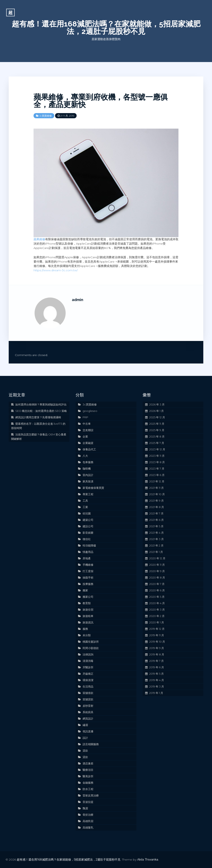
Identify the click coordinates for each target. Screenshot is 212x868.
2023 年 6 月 (157, 475)
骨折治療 (88, 815)
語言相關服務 (91, 744)
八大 (85, 456)
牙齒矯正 (88, 674)
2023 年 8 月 (157, 462)
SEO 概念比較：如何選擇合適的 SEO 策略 (41, 411)
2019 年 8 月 (157, 654)
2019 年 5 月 (157, 674)
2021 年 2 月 (156, 545)
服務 (85, 629)
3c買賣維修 (46, 116)
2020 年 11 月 (157, 565)
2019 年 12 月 (157, 629)
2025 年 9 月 (157, 430)
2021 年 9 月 (157, 501)
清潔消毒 (88, 661)
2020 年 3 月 (157, 610)
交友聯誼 (88, 430)
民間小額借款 (91, 648)
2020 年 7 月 (157, 584)
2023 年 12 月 (157, 449)
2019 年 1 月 (156, 693)
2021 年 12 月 (157, 481)
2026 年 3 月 (157, 404)
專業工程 (88, 494)
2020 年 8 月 (157, 577)
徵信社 (87, 539)
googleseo (90, 411)
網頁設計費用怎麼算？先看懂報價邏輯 (38, 417)
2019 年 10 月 (157, 642)
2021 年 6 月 (157, 520)
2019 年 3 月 (157, 686)
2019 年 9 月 (157, 648)
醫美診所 (88, 776)
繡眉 (85, 725)
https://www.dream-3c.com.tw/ (56, 270)
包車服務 (88, 462)
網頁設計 (88, 719)
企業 (85, 436)
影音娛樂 (88, 533)
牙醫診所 (88, 667)
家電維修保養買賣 (93, 488)
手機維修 (88, 565)
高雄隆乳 (88, 827)
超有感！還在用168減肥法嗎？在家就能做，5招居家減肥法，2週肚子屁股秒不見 (106, 27)
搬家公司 (88, 597)
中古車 (87, 424)
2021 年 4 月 (157, 533)
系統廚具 (88, 712)
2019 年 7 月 (157, 661)
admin (78, 300)
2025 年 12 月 (157, 417)
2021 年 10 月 (157, 494)
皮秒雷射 (88, 706)
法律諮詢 (88, 654)
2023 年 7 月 (157, 469)
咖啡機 (87, 469)
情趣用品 (88, 552)
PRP (85, 417)
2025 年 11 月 (157, 424)
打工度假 (88, 571)
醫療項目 (88, 770)
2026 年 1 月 (157, 411)
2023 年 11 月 (157, 456)
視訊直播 (88, 731)
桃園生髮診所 (91, 642)
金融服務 (88, 783)
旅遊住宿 (88, 610)
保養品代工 (89, 449)
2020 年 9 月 (157, 571)
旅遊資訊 (88, 622)
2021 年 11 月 (157, 488)
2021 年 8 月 (157, 507)
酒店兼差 (88, 763)
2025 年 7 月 (157, 443)
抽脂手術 (88, 577)
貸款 (85, 751)
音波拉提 (88, 802)
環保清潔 (88, 680)
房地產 (87, 558)
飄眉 (85, 808)
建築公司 (88, 520)
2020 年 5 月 (157, 597)
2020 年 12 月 (157, 558)
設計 (85, 738)
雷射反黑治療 (91, 795)
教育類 (87, 603)
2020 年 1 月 (157, 622)
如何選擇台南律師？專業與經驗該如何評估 (41, 404)
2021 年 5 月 (156, 526)
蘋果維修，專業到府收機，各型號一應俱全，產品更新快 (101, 101)
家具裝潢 (88, 481)
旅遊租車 (88, 616)
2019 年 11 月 (157, 635)
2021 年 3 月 (157, 539)
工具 (85, 501)
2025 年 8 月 (157, 436)
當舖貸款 (88, 699)
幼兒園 (87, 513)
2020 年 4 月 (157, 603)
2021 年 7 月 (156, 513)
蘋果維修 (39, 239)
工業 (85, 507)
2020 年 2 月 (157, 616)
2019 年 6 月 (157, 667)
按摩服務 (88, 584)
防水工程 (88, 789)
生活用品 (88, 686)
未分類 (87, 635)
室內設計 (88, 475)
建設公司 (88, 526)
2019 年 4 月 (157, 680)
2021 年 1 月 (156, 552)
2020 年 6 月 (157, 590)
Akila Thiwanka (148, 860)
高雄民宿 (88, 821)
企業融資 (88, 443)
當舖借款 (88, 693)
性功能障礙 (89, 545)
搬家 (85, 590)
